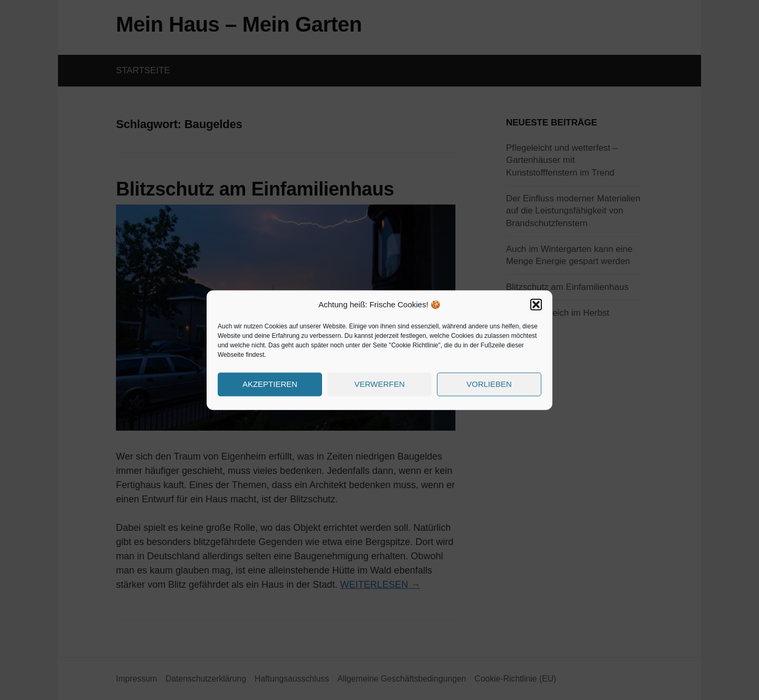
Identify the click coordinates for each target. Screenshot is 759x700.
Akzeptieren (270, 384)
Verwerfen (379, 384)
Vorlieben (489, 384)
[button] (536, 305)
